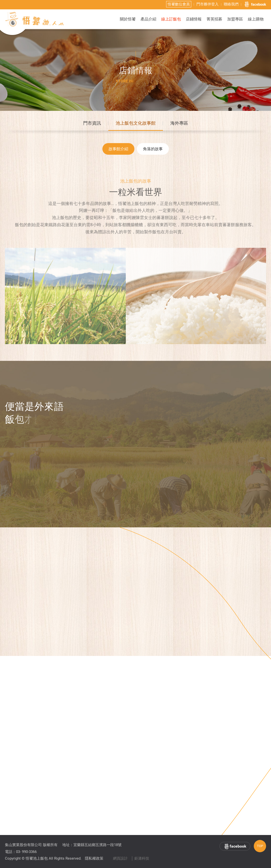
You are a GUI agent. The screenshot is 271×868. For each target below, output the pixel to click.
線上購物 (256, 19)
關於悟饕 (128, 19)
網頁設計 (120, 858)
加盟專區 (235, 19)
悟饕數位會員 (179, 4)
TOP (260, 846)
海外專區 (179, 124)
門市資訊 (92, 124)
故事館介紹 (118, 150)
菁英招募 (214, 19)
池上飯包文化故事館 (136, 124)
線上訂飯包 (171, 19)
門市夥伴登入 (207, 4)
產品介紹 (148, 19)
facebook (255, 4)
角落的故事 (153, 150)
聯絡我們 (231, 4)
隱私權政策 (94, 858)
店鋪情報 (194, 19)
